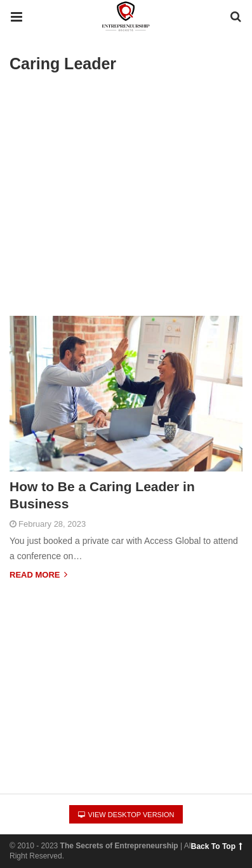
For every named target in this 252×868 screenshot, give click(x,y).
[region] (126, 675)
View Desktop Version (126, 815)
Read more (38, 575)
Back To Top (216, 846)
